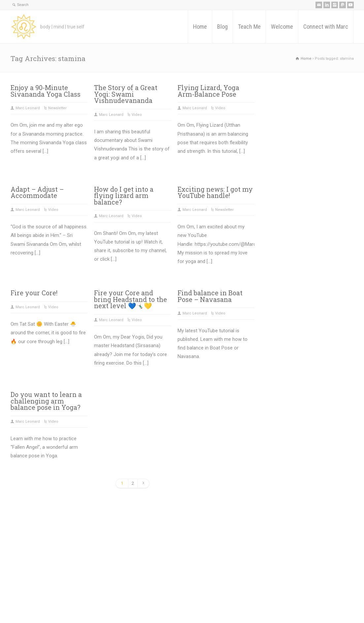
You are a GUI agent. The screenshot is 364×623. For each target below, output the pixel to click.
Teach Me (249, 27)
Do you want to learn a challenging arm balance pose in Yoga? (46, 401)
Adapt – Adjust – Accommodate (37, 193)
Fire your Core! (34, 293)
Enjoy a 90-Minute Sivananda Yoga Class (46, 91)
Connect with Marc (326, 27)
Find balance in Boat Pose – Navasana (210, 296)
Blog (222, 27)
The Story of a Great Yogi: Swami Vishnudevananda (126, 94)
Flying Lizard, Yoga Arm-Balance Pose (208, 91)
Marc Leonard (28, 108)
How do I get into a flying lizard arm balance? (124, 196)
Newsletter (57, 108)
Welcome (282, 27)
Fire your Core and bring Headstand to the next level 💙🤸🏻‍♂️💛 (131, 299)
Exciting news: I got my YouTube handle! (215, 193)
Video (137, 115)
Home (200, 27)
